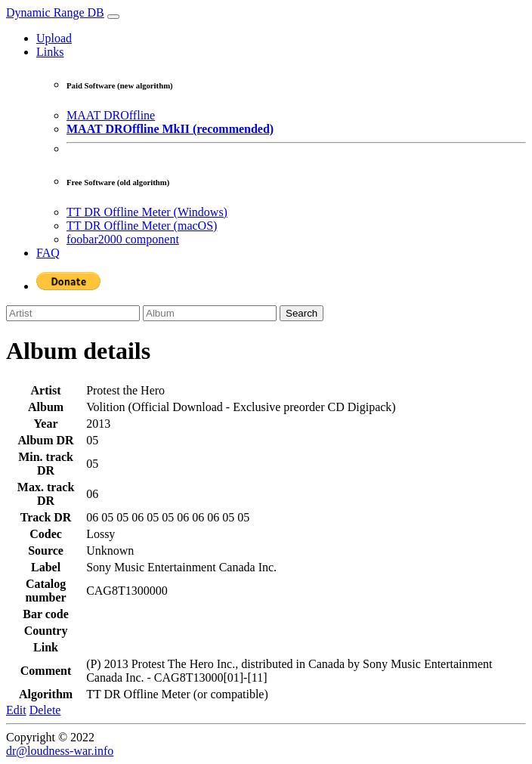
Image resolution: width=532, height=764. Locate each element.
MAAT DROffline (111, 115)
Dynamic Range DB (55, 12)
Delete (45, 710)
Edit (16, 710)
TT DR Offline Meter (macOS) (142, 226)
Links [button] (50, 52)
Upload (54, 38)
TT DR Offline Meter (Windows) (147, 212)
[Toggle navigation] (113, 17)
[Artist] (73, 313)
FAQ (48, 253)
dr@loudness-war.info (60, 751)
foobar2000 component (123, 239)
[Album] (210, 313)
